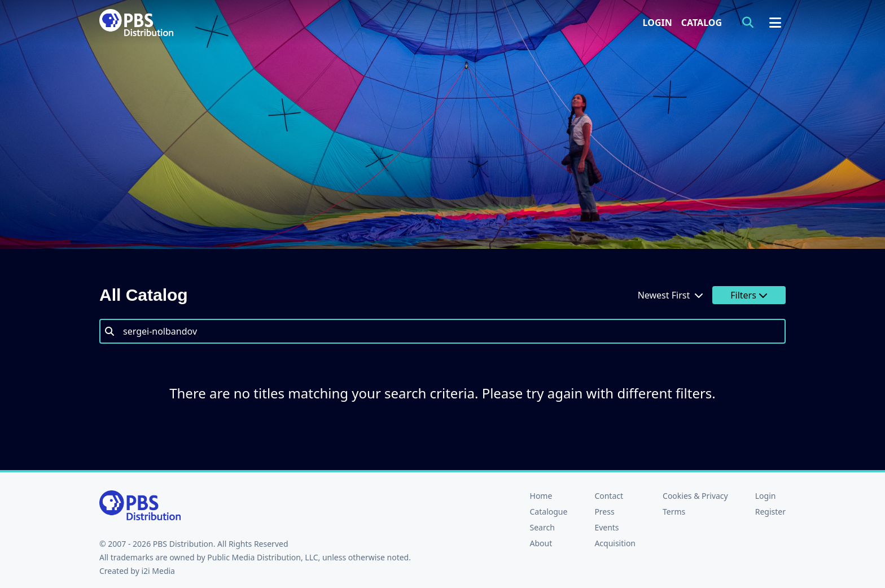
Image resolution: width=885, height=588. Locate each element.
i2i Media (158, 571)
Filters (749, 295)
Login (658, 23)
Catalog (702, 23)
